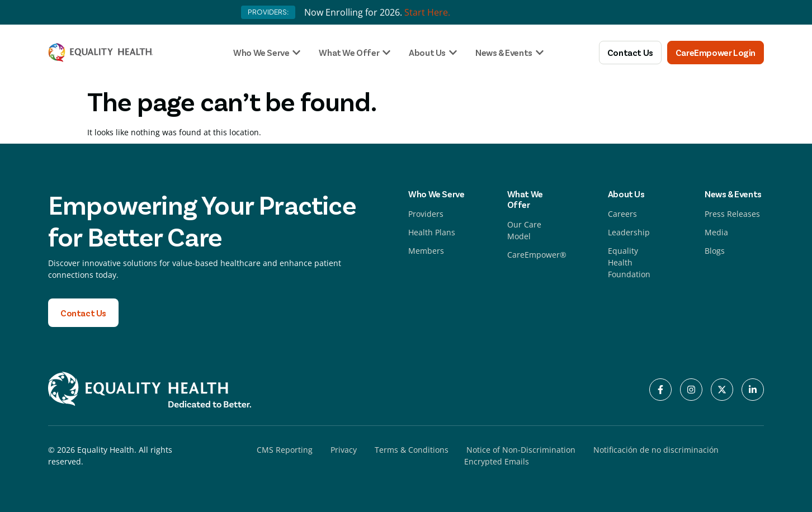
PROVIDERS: (268, 12)
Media (716, 232)
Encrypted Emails (497, 461)
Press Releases (732, 214)
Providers (426, 214)
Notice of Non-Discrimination (521, 450)
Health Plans (432, 232)
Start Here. (427, 12)
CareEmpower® (537, 255)
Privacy (344, 450)
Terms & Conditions (412, 450)
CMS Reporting (285, 450)
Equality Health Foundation (629, 262)
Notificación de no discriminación (656, 450)
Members (426, 251)
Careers (622, 214)
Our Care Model (524, 230)
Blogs (715, 251)
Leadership (629, 232)
